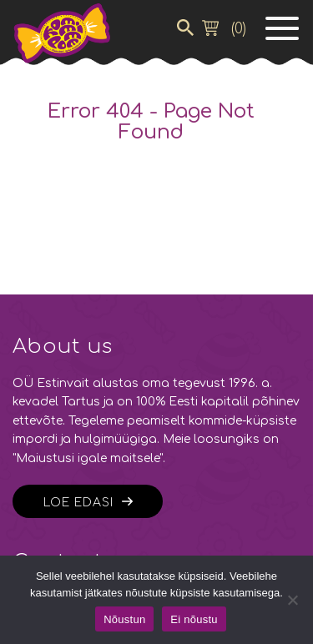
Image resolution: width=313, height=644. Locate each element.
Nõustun (124, 619)
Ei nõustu (194, 619)
